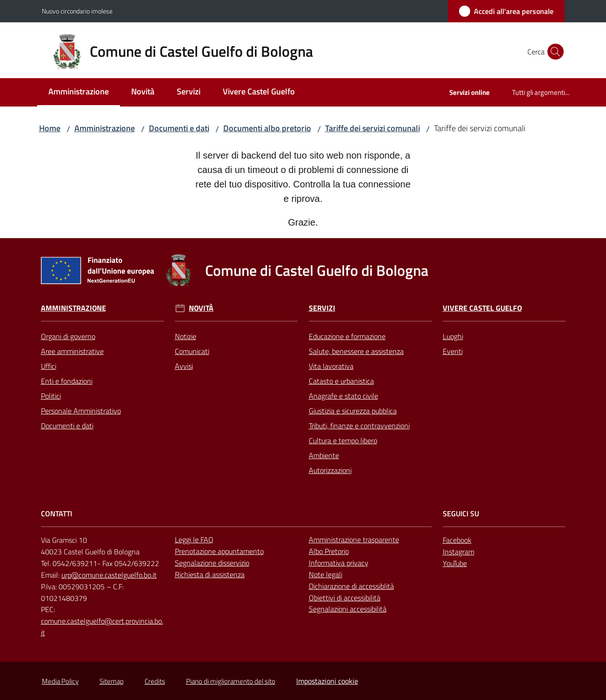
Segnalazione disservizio (212, 563)
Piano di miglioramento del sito (231, 681)
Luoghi (453, 336)
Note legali (326, 574)
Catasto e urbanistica (341, 381)
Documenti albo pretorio (267, 128)
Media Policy (60, 681)
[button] (553, 52)
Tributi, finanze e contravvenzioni (359, 426)
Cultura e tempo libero (343, 440)
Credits (155, 681)
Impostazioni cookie (327, 681)
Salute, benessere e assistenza (356, 351)
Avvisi (184, 366)
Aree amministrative (72, 351)
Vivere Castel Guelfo (482, 308)
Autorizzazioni (330, 470)
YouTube (455, 563)
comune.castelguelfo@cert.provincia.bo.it (102, 627)
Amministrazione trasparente (354, 540)
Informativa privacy (339, 563)
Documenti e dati (179, 128)
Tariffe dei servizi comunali (373, 128)
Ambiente (324, 455)
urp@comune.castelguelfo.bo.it (109, 575)
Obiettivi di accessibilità (345, 598)
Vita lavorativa (331, 366)
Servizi (322, 308)
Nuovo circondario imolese (77, 11)
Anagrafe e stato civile (343, 396)
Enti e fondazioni (67, 381)
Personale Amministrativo (81, 411)
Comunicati (192, 351)
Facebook (457, 540)
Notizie (186, 336)
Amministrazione (105, 128)
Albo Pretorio (329, 551)
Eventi (453, 351)
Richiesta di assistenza (210, 574)
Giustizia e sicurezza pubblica (353, 411)
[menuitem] (79, 92)
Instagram (459, 552)
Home (50, 128)
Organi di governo (68, 336)
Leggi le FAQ (194, 540)
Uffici (49, 366)
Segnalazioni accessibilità (348, 609)
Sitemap (112, 681)
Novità (201, 308)
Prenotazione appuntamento (219, 551)
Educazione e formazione (347, 336)
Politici (51, 396)
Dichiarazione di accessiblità (351, 586)
